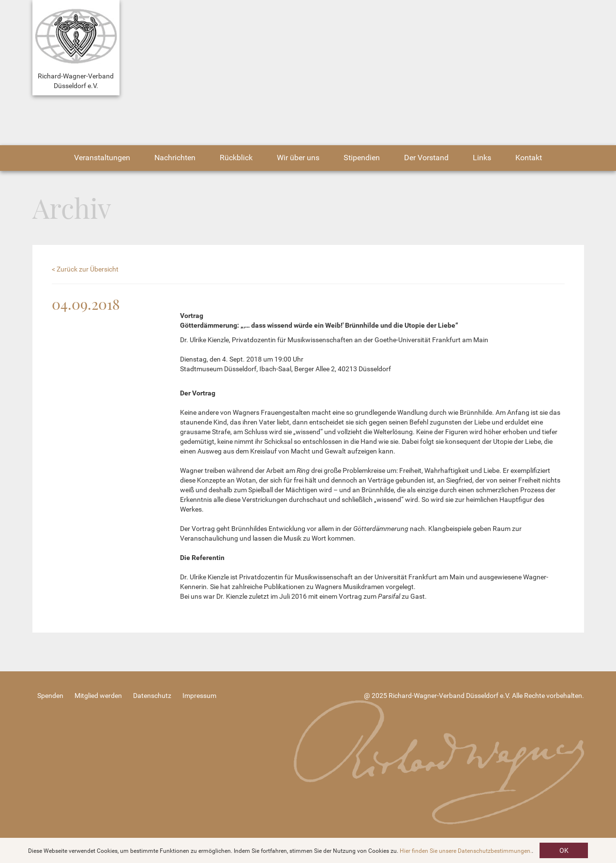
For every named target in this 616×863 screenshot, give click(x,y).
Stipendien (362, 158)
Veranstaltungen (102, 158)
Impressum (199, 696)
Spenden (50, 696)
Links (482, 158)
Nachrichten (175, 158)
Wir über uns (298, 158)
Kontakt (529, 158)
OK (564, 850)
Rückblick (236, 158)
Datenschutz (152, 696)
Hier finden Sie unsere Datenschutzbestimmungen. (466, 851)
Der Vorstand (426, 158)
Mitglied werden (98, 696)
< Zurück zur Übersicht (85, 269)
